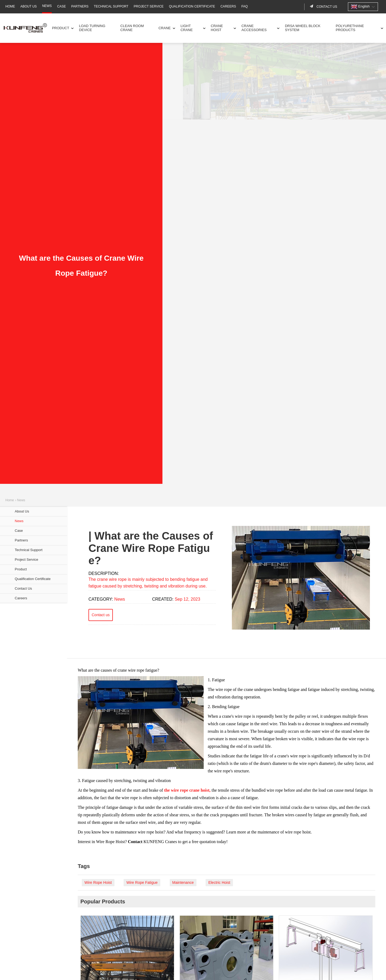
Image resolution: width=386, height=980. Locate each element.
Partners (80, 6)
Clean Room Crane (132, 28)
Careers (228, 6)
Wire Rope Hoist (98, 882)
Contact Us (23, 588)
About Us (29, 6)
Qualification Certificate (192, 6)
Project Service (149, 6)
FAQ (244, 6)
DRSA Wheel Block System (303, 28)
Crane (165, 28)
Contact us (326, 7)
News (47, 6)
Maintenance (183, 882)
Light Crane (187, 28)
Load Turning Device (92, 28)
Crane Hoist (217, 28)
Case (62, 6)
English (360, 7)
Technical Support (111, 6)
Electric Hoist (219, 882)
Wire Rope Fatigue (142, 882)
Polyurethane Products (350, 28)
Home (10, 6)
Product (61, 28)
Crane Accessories (254, 28)
